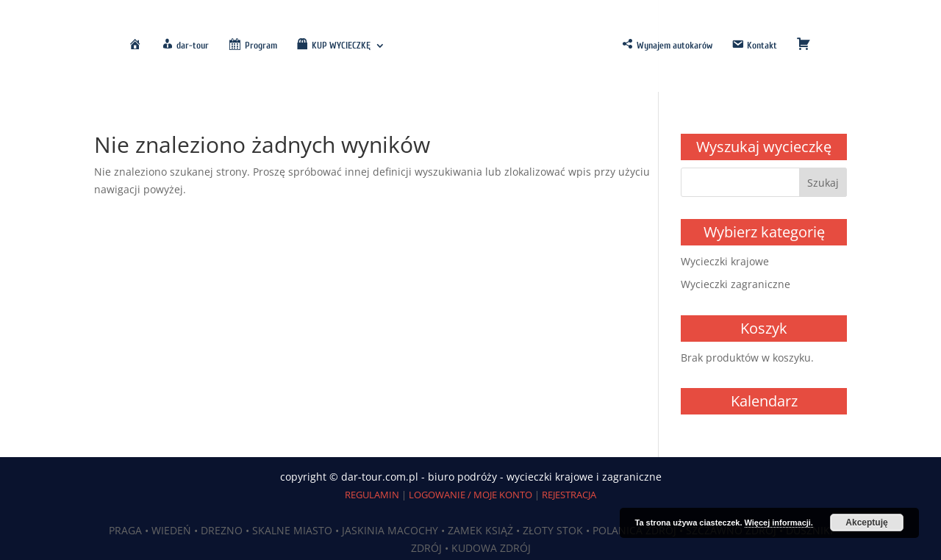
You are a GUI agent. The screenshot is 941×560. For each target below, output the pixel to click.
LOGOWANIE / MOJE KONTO (470, 495)
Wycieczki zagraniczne (736, 284)
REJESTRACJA (569, 495)
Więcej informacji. (779, 523)
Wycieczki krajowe (725, 261)
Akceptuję (866, 523)
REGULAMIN (372, 495)
